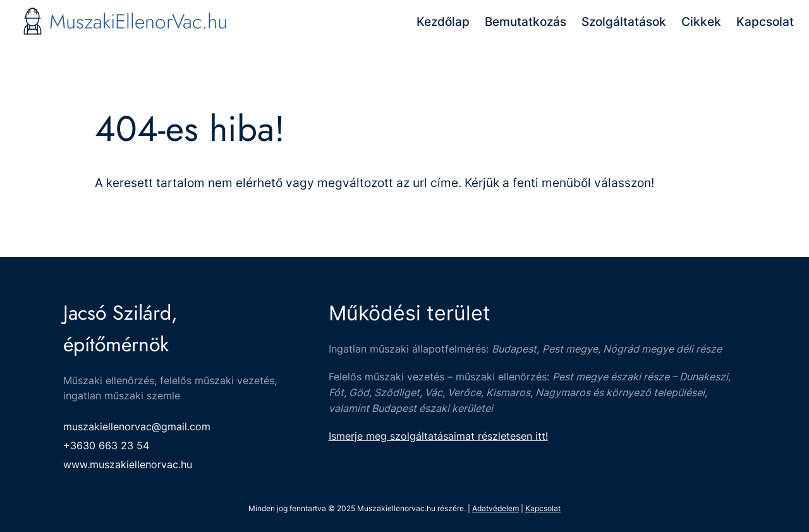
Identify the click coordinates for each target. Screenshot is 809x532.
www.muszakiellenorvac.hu (128, 464)
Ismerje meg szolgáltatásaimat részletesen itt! (438, 436)
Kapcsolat (543, 508)
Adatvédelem (496, 508)
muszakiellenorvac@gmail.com (137, 426)
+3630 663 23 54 (106, 445)
